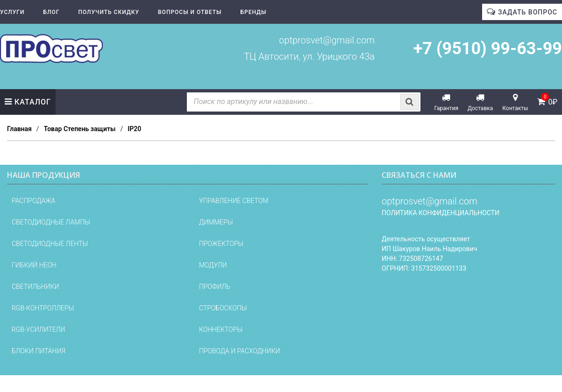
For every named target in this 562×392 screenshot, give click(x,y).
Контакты (515, 108)
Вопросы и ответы (190, 12)
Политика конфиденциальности (441, 213)
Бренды (254, 12)
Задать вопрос (528, 12)
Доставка (480, 108)
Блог (51, 12)
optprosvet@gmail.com (327, 40)
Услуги (12, 12)
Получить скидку (109, 12)
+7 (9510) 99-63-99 (488, 49)
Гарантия (446, 108)
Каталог (33, 102)
